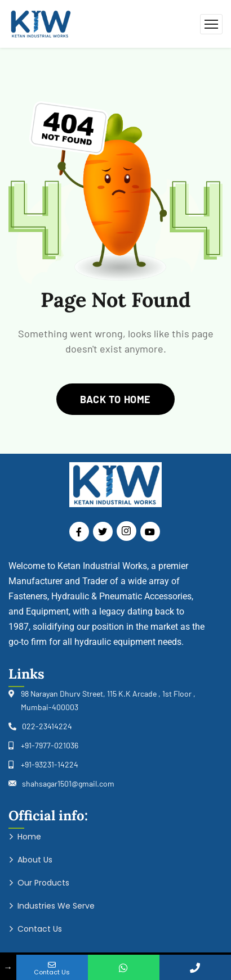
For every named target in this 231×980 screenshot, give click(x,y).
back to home (115, 399)
